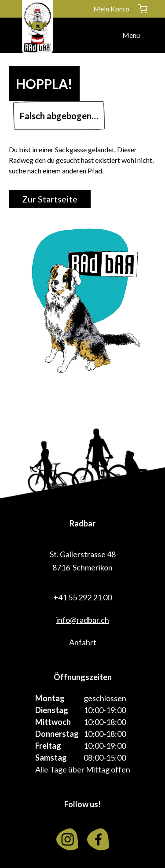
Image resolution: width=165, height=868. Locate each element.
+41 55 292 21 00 (82, 597)
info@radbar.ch (83, 620)
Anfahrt (83, 642)
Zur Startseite (50, 199)
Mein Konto (111, 9)
